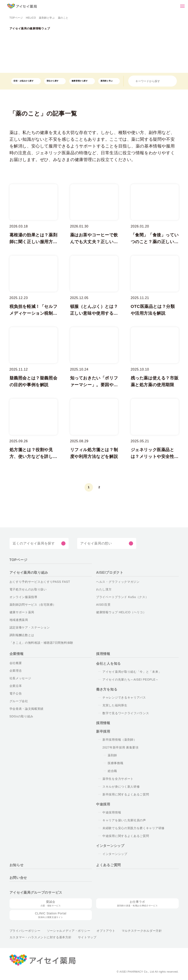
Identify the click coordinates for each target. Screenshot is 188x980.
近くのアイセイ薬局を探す (32, 543)
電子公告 (16, 693)
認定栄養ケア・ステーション (28, 627)
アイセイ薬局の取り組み (28, 573)
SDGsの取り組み (21, 716)
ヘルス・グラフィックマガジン (115, 582)
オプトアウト (97, 931)
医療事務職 (116, 763)
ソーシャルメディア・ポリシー (63, 931)
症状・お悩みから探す (23, 81)
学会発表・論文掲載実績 (26, 709)
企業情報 (17, 654)
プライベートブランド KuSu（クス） (118, 597)
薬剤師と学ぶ (45, 18)
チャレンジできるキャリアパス (122, 697)
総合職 (112, 771)
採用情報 (103, 654)
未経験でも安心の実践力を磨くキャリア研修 (132, 828)
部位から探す (51, 81)
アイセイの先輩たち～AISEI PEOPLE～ (128, 680)
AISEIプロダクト (109, 573)
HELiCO (30, 18)
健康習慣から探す (78, 81)
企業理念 (16, 671)
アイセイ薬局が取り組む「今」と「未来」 (128, 672)
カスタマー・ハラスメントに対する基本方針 (37, 937)
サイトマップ (80, 937)
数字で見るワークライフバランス (124, 713)
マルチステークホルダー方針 (130, 931)
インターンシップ (113, 854)
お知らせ (16, 865)
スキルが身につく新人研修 (120, 787)
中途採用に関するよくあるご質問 (124, 836)
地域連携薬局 (19, 620)
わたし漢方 (104, 589)
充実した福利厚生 (115, 705)
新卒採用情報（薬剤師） (118, 740)
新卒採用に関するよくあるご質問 (124, 794)
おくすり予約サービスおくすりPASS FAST (37, 582)
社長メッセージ (20, 678)
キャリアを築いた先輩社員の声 (123, 820)
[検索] (173, 81)
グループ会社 (18, 701)
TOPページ (16, 18)
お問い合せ (18, 878)
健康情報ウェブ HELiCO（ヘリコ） (118, 612)
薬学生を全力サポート (117, 779)
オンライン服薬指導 (22, 597)
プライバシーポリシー (24, 931)
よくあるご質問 (108, 865)
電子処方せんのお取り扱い (28, 589)
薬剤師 (112, 755)
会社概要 (16, 663)
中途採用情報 (112, 812)
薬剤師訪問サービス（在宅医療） (31, 605)
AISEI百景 (103, 605)
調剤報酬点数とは (22, 635)
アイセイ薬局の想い (95, 543)
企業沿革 (16, 686)
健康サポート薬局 (22, 612)
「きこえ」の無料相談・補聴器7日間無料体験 (39, 643)
